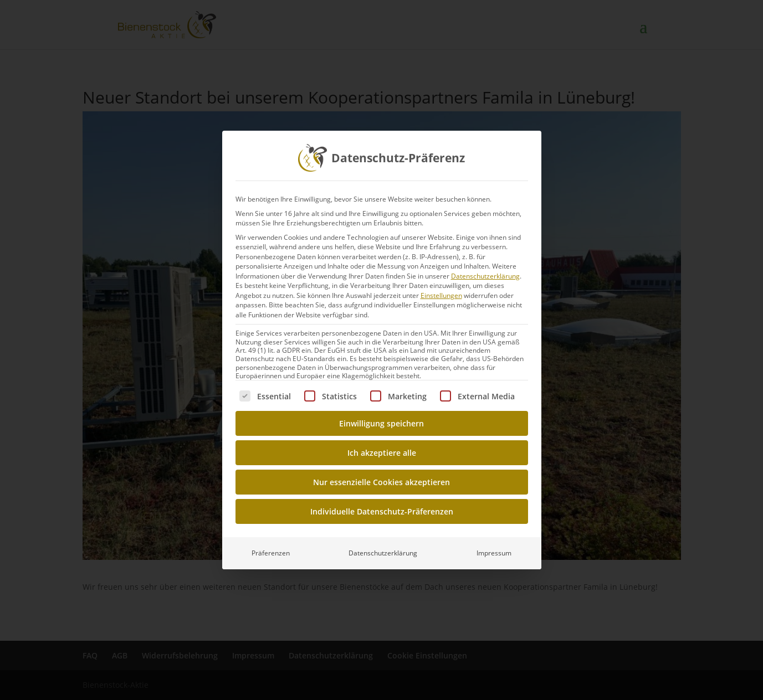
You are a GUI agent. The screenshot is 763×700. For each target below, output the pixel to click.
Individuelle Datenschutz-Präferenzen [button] (382, 511)
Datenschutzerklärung (485, 276)
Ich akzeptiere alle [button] (382, 453)
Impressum (494, 553)
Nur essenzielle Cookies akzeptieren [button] (381, 482)
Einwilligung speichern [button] (381, 423)
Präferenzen (271, 553)
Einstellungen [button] (441, 295)
